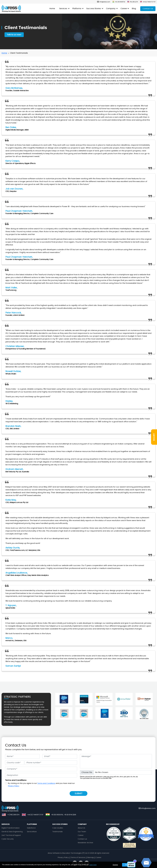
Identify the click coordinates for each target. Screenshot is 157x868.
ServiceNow (32, 832)
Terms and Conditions (46, 783)
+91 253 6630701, (57, 815)
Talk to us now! (14, 35)
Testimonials (57, 832)
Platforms (77, 9)
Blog (134, 9)
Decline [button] (115, 865)
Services (63, 9)
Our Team (82, 832)
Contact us (82, 839)
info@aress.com (104, 2)
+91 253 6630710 (119, 2)
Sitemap (90, 858)
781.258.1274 (133, 2)
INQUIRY (154, 437)
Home (52, 9)
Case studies (58, 828)
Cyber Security (8, 839)
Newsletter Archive (85, 843)
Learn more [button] (93, 865)
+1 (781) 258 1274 (13, 815)
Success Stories (94, 9)
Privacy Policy (14, 786)
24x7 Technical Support (11, 835)
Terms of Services (78, 858)
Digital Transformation (11, 828)
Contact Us (148, 9)
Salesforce (31, 828)
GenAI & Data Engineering (12, 832)
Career (124, 9)
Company (111, 9)
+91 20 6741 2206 (70, 815)
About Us (81, 828)
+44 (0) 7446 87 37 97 (148, 2)
